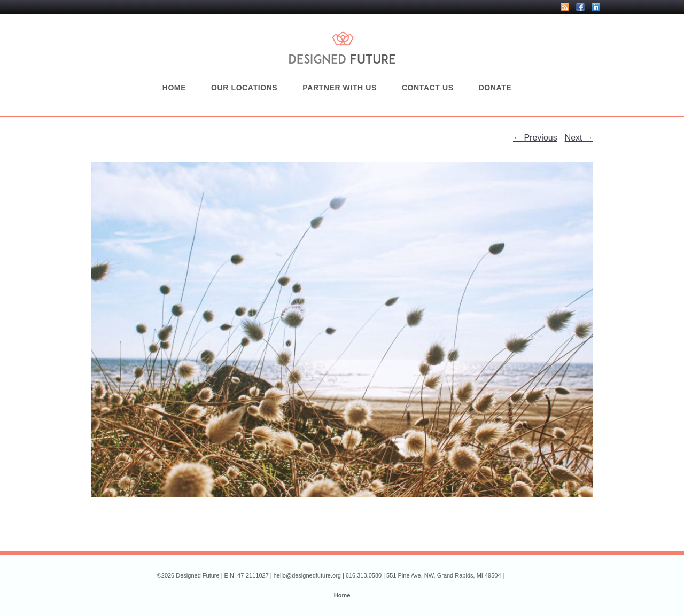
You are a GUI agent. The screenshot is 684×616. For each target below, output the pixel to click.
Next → (579, 138)
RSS (565, 7)
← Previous (535, 138)
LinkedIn (596, 7)
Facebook (580, 7)
